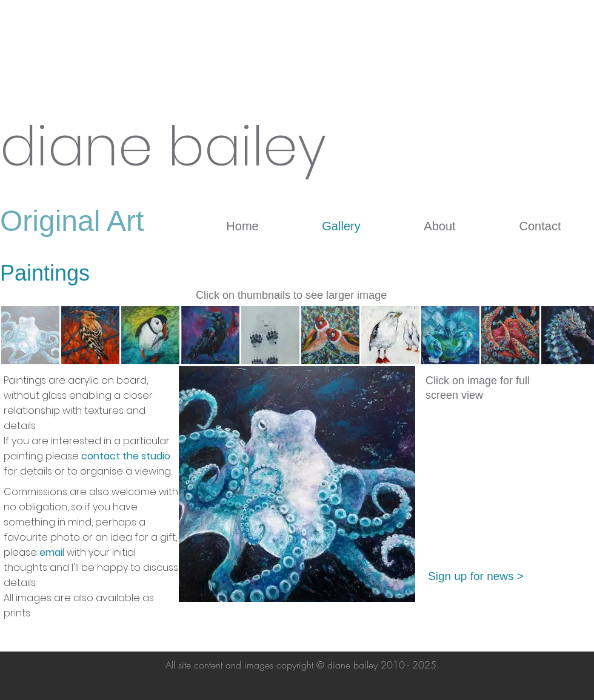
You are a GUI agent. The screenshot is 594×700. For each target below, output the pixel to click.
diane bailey (163, 147)
